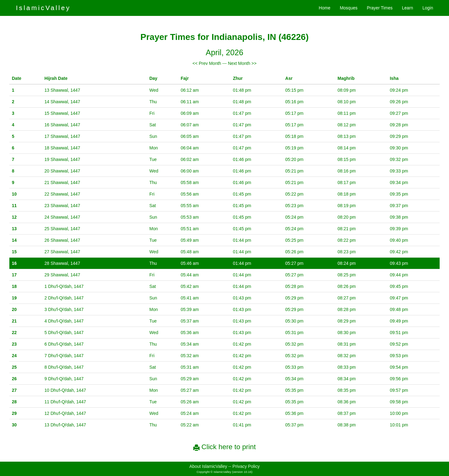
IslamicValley (43, 8)
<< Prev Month (207, 63)
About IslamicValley (208, 466)
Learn (408, 8)
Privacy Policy (246, 466)
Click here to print (224, 447)
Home (324, 8)
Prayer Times (379, 8)
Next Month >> (242, 63)
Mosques (349, 8)
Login (428, 8)
